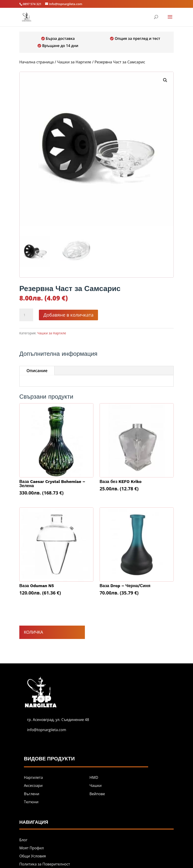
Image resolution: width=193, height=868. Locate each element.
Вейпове (97, 794)
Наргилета (33, 777)
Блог (23, 840)
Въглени (32, 794)
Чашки (96, 786)
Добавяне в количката (69, 315)
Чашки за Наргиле (74, 62)
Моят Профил (32, 848)
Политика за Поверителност (45, 864)
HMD (94, 777)
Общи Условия (33, 856)
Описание (37, 371)
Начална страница (37, 62)
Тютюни (31, 802)
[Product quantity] (26, 315)
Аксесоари (33, 786)
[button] (165, 80)
